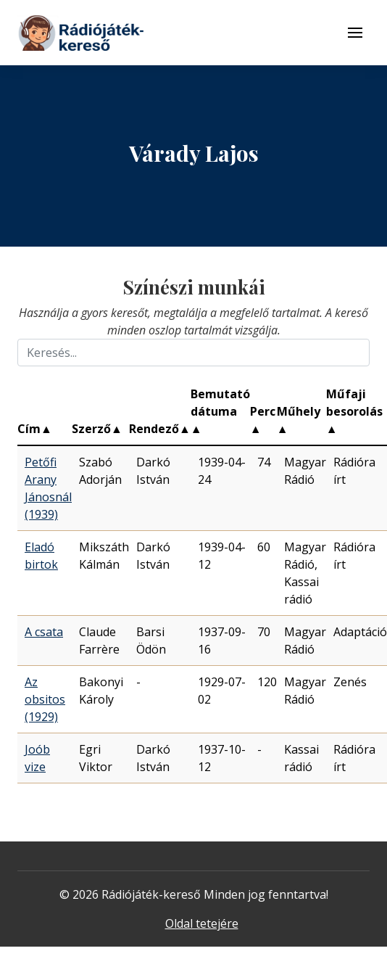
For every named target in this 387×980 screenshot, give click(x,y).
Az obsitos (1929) (45, 699)
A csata (44, 632)
